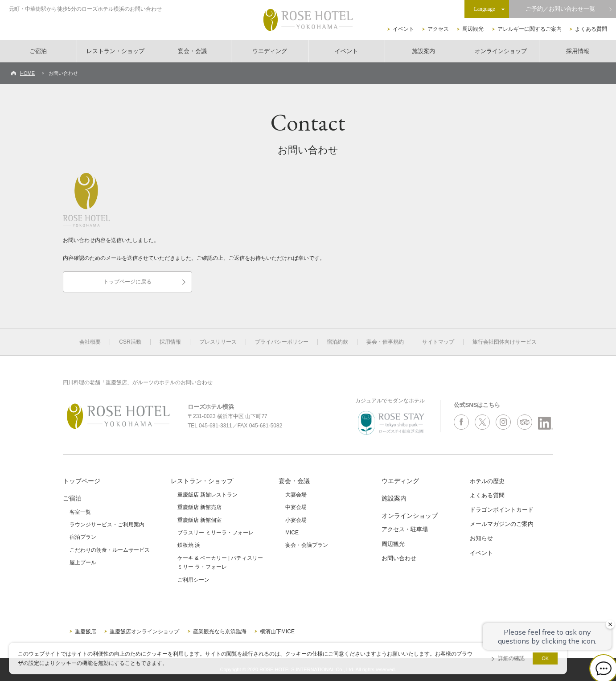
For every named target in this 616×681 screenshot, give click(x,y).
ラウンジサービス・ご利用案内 (107, 525)
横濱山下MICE (277, 632)
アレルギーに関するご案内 (530, 29)
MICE (292, 533)
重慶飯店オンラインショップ (144, 632)
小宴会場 (296, 520)
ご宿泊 (38, 51)
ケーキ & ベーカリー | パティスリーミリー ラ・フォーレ (220, 562)
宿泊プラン (83, 537)
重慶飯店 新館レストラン (207, 495)
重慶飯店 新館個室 (199, 520)
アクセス (438, 29)
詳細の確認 (511, 658)
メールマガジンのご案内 (502, 524)
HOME (27, 73)
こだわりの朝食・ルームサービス (110, 550)
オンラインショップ (501, 51)
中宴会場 (296, 507)
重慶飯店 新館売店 (199, 507)
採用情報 (578, 51)
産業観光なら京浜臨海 (220, 632)
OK (545, 658)
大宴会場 (296, 495)
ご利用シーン (193, 580)
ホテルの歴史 (487, 481)
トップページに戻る (127, 282)
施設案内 (423, 51)
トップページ (82, 481)
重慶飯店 (86, 632)
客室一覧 (80, 512)
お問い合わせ (399, 558)
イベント (403, 29)
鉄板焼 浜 (189, 545)
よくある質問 (591, 29)
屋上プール (83, 562)
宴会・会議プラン (307, 545)
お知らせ (481, 538)
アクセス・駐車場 (405, 529)
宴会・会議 (192, 51)
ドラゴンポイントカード (502, 510)
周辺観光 (473, 29)
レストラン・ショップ (115, 51)
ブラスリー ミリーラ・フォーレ (216, 533)
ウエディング (270, 51)
